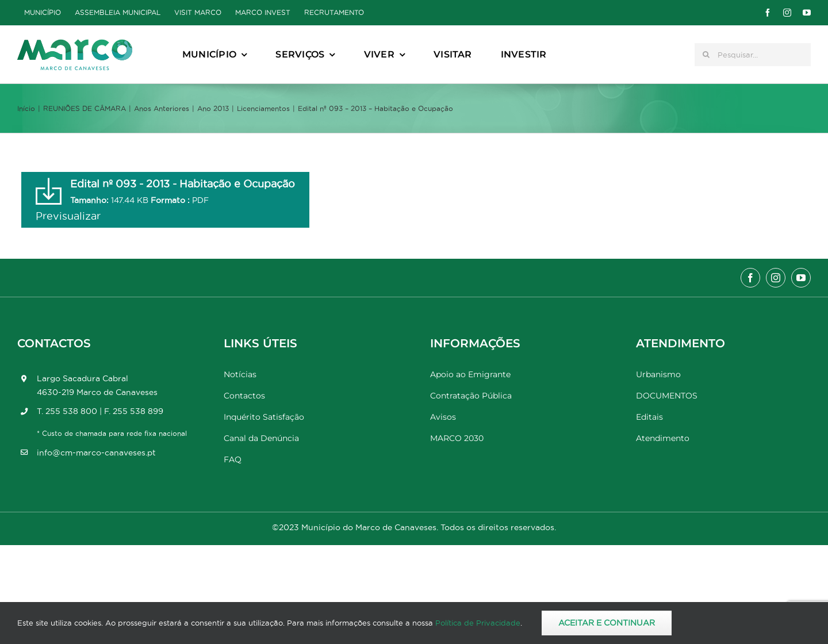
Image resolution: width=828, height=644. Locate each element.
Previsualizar (68, 216)
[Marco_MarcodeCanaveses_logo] (75, 44)
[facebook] (768, 13)
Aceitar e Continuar (607, 623)
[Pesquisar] (706, 55)
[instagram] (787, 13)
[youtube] (807, 13)
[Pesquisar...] (753, 55)
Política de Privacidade (478, 623)
